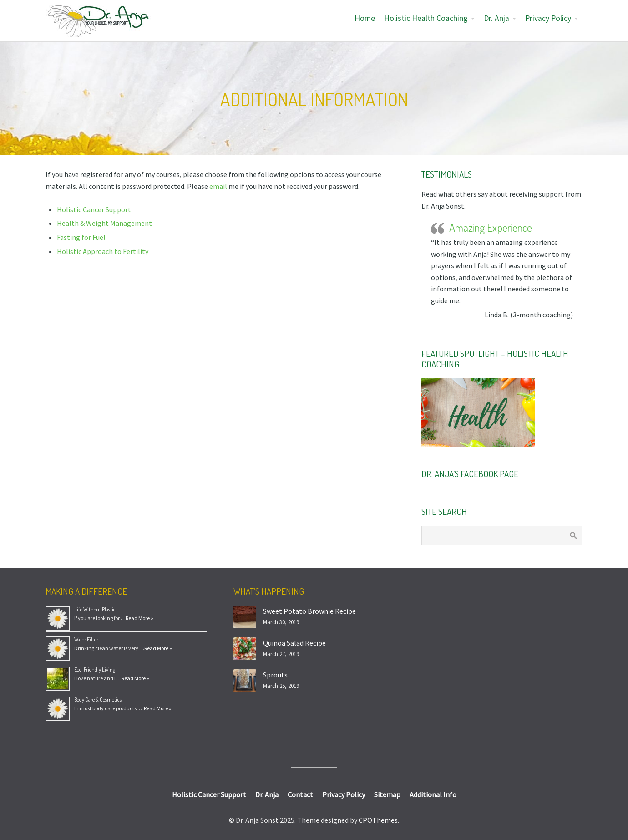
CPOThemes (378, 820)
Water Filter (86, 639)
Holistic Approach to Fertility (103, 251)
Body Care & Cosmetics (98, 700)
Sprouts (275, 675)
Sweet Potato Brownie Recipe (309, 611)
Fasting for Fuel (81, 237)
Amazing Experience (491, 227)
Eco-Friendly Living (95, 669)
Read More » (139, 618)
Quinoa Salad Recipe (294, 643)
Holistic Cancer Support (94, 209)
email (219, 186)
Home (365, 18)
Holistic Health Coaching (426, 18)
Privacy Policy (548, 18)
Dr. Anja (496, 18)
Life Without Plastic (95, 609)
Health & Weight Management (104, 223)
